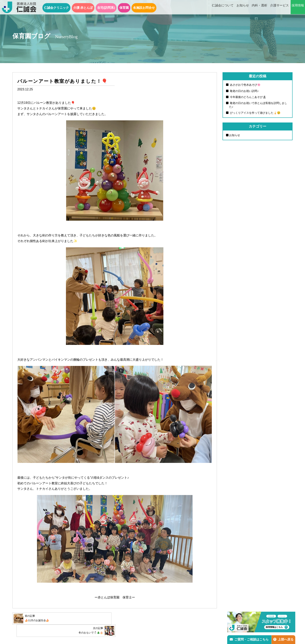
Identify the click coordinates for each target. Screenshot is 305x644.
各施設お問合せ (144, 8)
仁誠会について (223, 7)
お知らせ (243, 7)
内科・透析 (259, 7)
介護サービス (280, 7)
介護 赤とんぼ (83, 8)
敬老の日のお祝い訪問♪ (244, 91)
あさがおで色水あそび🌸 (245, 85)
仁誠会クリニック (56, 8)
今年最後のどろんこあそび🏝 (248, 97)
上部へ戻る (283, 639)
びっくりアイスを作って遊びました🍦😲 (255, 113)
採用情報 (298, 7)
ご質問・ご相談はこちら (249, 639)
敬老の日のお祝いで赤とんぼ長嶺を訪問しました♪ (258, 105)
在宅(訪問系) (106, 8)
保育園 (124, 8)
